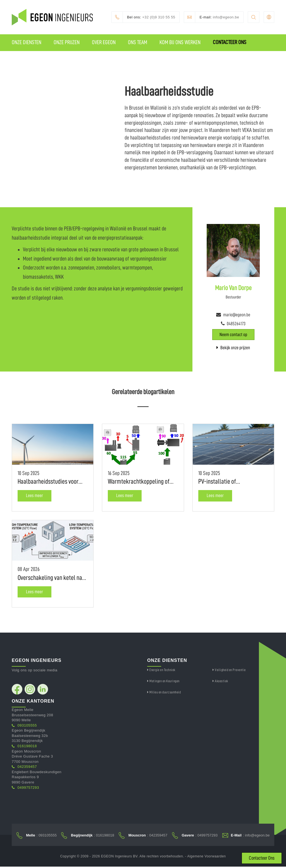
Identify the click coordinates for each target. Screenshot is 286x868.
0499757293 (25, 788)
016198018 (24, 747)
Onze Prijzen (67, 42)
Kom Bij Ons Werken (180, 42)
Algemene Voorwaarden (206, 858)
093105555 (24, 726)
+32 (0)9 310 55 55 (143, 17)
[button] (269, 17)
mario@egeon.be (237, 315)
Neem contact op (233, 335)
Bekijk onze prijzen (233, 348)
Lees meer (34, 496)
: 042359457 (143, 836)
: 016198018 (88, 836)
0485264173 (236, 324)
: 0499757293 (195, 836)
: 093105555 (37, 836)
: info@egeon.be (246, 836)
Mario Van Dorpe (233, 288)
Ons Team (138, 42)
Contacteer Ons (230, 42)
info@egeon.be (211, 17)
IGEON (27, 59)
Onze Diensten (27, 42)
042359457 (24, 767)
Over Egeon (104, 42)
